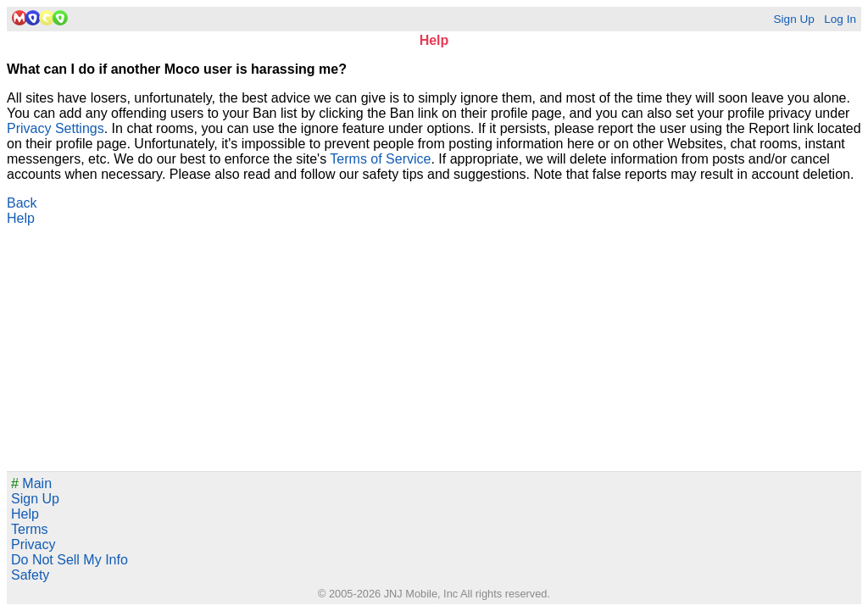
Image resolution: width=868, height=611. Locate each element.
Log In (840, 19)
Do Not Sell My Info (70, 560)
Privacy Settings (56, 128)
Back (22, 203)
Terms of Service (380, 159)
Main (31, 483)
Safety (30, 575)
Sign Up (793, 19)
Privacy (33, 544)
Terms (30, 529)
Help (21, 218)
